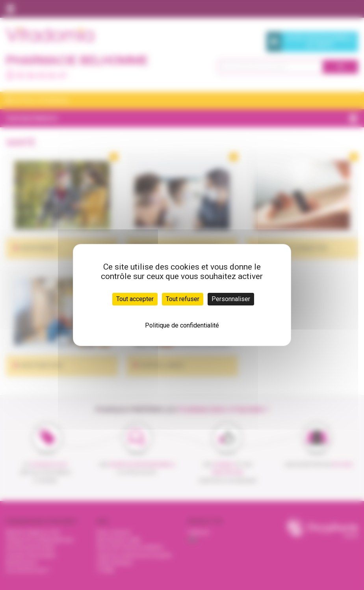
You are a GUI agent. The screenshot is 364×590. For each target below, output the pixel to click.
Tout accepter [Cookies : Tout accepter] (135, 299)
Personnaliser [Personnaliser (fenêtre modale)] (231, 299)
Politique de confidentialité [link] (182, 325)
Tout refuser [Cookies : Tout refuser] (183, 299)
